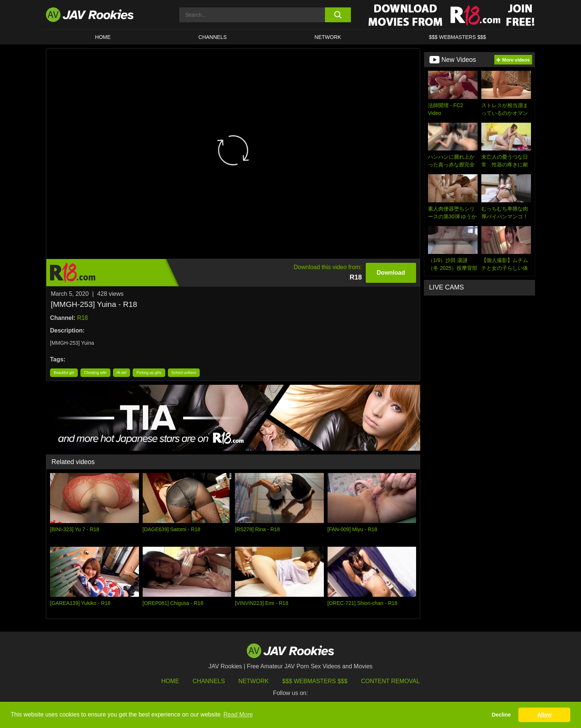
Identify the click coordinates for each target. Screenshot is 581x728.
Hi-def (122, 373)
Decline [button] (501, 715)
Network (328, 37)
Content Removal (390, 681)
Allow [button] (544, 715)
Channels (213, 37)
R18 (82, 318)
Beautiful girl (64, 373)
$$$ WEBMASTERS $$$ (457, 37)
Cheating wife (95, 373)
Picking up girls (149, 373)
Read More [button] (238, 714)
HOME (103, 37)
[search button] (338, 15)
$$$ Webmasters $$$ (315, 681)
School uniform (184, 373)
